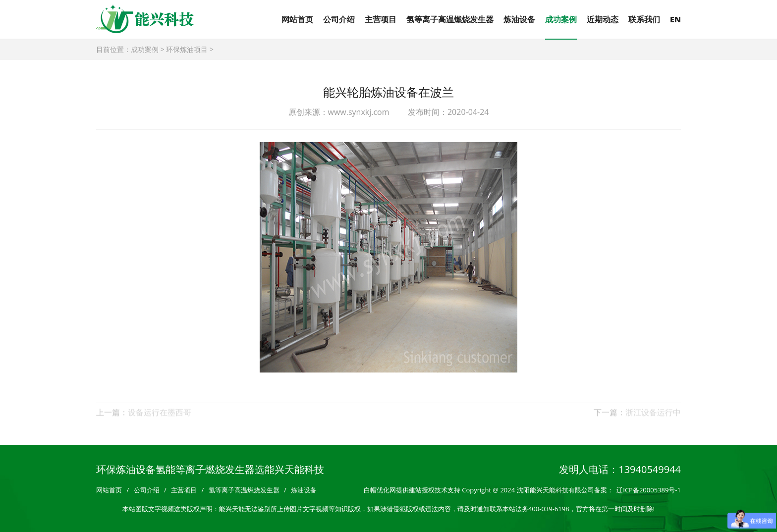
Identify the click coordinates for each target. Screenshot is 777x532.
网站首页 (297, 19)
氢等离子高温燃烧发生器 (450, 19)
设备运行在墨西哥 (160, 418)
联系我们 (644, 19)
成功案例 (561, 19)
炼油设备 (519, 19)
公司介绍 (339, 19)
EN (675, 19)
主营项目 (381, 19)
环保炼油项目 (187, 49)
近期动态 (603, 19)
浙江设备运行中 (653, 418)
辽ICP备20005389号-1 (649, 490)
